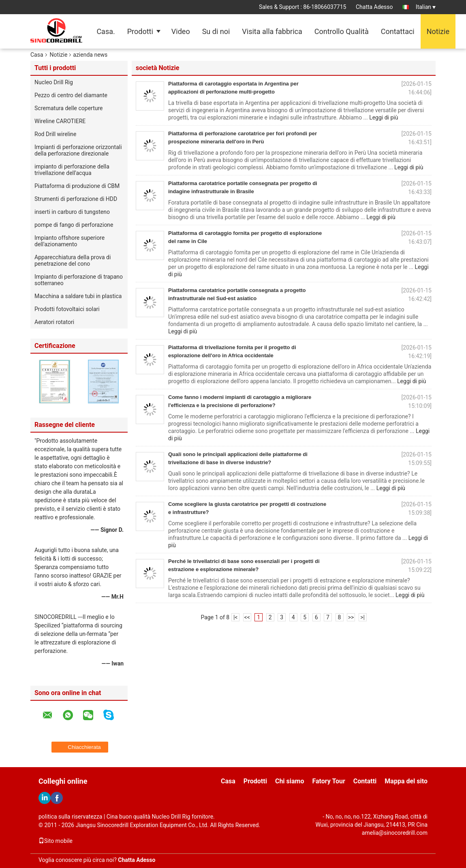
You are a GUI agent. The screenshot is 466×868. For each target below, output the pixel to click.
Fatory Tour (328, 781)
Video (181, 31)
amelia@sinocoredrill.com (395, 833)
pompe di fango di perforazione (74, 225)
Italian (426, 7)
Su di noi (216, 31)
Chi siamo (290, 781)
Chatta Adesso (374, 7)
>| (362, 617)
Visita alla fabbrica (272, 31)
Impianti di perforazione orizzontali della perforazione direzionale (78, 150)
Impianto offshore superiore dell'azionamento (69, 241)
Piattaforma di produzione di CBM (77, 186)
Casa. (106, 31)
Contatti (365, 781)
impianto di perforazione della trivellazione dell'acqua (72, 170)
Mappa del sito (406, 781)
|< (236, 617)
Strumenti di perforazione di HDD (76, 199)
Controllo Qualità (342, 31)
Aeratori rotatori (54, 322)
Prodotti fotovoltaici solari (67, 309)
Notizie (438, 31)
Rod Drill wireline (56, 134)
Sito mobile (56, 841)
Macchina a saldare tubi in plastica (78, 296)
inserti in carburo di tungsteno (72, 212)
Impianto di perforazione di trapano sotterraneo (79, 280)
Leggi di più (384, 117)
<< (247, 617)
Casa (37, 55)
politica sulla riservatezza (70, 817)
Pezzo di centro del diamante (71, 95)
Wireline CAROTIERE (60, 121)
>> (351, 617)
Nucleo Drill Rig (54, 82)
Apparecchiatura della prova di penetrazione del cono (73, 260)
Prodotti (140, 31)
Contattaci (398, 31)
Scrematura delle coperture (68, 108)
